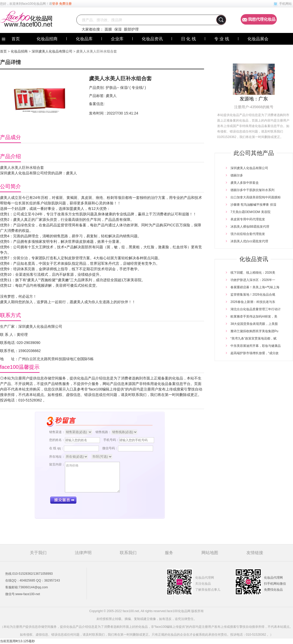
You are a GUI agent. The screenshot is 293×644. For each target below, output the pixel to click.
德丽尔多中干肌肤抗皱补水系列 (252, 190)
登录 (55, 4)
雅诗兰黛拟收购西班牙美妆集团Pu (254, 331)
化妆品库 (84, 39)
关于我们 (38, 553)
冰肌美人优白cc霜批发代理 (249, 241)
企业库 (117, 39)
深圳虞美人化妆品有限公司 (52, 51)
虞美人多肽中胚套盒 (245, 183)
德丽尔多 (237, 175)
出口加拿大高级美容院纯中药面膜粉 (256, 197)
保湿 (118, 29)
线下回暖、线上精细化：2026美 (253, 273)
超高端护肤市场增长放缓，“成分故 (255, 353)
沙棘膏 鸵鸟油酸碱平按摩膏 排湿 (253, 205)
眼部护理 (131, 29)
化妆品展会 (258, 39)
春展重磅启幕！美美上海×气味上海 (255, 287)
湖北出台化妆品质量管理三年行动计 (256, 309)
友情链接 (255, 553)
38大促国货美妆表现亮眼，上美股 (254, 324)
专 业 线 (222, 39)
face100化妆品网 (34, 4)
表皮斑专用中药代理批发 (248, 219)
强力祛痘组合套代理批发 (248, 234)
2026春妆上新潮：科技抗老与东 (253, 302)
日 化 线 (188, 39)
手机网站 (285, 4)
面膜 (108, 29)
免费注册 (65, 4)
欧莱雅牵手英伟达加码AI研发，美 (254, 317)
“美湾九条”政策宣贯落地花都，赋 (253, 338)
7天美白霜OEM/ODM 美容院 (250, 212)
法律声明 (83, 553)
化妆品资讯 (152, 39)
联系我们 (128, 553)
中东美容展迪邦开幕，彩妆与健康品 (256, 346)
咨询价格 (92, 477)
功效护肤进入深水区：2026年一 (253, 280)
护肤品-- (112, 88)
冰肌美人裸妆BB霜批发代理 (250, 227)
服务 (169, 553)
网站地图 (210, 553)
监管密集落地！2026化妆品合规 (253, 295)
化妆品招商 (47, 39)
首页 (3, 51)
